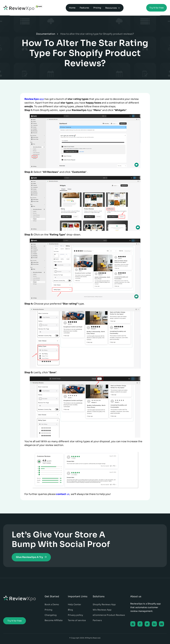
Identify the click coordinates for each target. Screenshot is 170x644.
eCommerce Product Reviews (109, 615)
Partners (97, 620)
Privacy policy (75, 615)
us (63, 494)
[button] (113, 8)
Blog (70, 610)
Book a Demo (52, 604)
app (34, 99)
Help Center (75, 604)
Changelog (51, 615)
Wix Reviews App (102, 610)
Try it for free (157, 8)
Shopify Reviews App (104, 604)
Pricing (48, 610)
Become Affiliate (54, 620)
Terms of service (77, 620)
